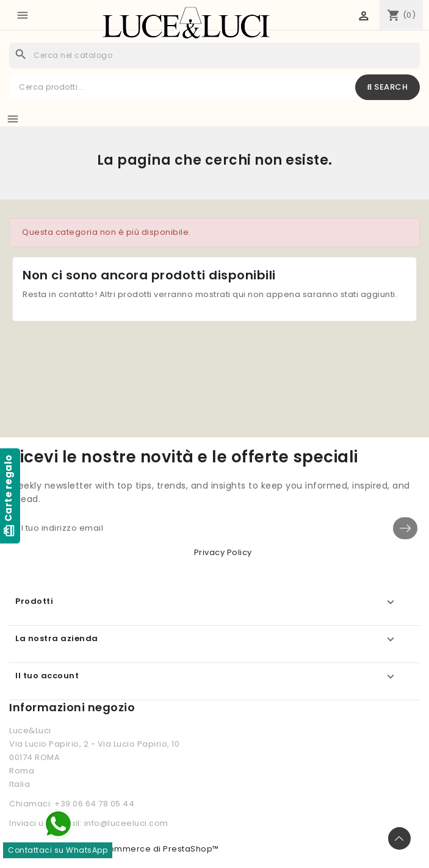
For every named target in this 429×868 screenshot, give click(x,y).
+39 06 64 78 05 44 (94, 804)
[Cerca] (215, 56)
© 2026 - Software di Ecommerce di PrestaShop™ (114, 849)
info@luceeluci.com (126, 823)
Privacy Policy (223, 552)
